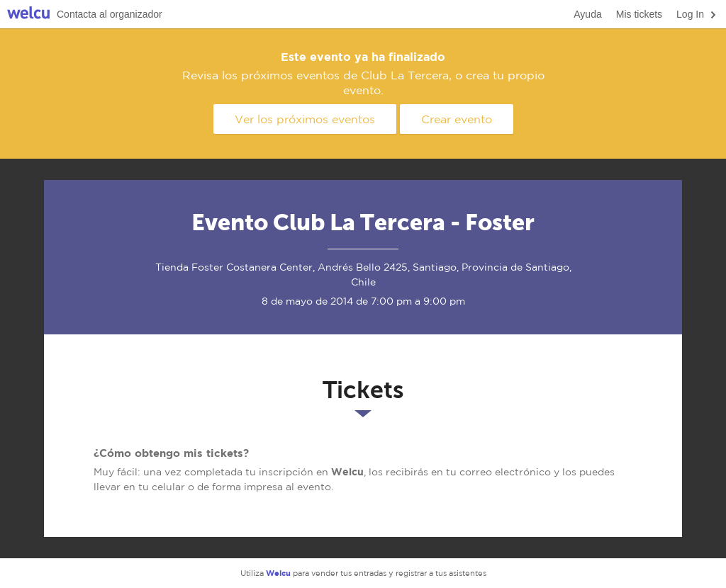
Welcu (28, 15)
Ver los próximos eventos (305, 119)
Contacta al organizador (110, 14)
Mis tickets (639, 14)
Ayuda (587, 14)
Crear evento (457, 119)
